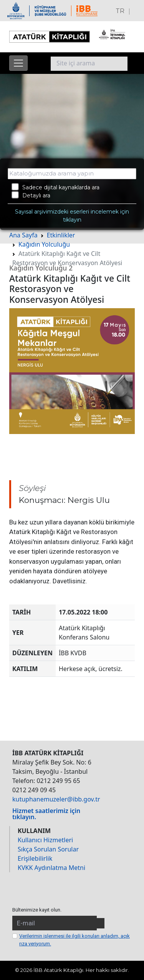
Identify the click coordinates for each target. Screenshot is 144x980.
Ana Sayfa (23, 235)
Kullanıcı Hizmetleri (45, 840)
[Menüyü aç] (18, 63)
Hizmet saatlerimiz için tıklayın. (46, 814)
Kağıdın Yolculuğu (44, 244)
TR (120, 11)
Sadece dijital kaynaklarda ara (55, 187)
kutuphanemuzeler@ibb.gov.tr (56, 799)
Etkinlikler (61, 235)
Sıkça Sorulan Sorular (48, 849)
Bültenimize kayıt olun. (37, 910)
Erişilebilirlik (35, 858)
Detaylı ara (31, 195)
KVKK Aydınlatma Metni (51, 868)
